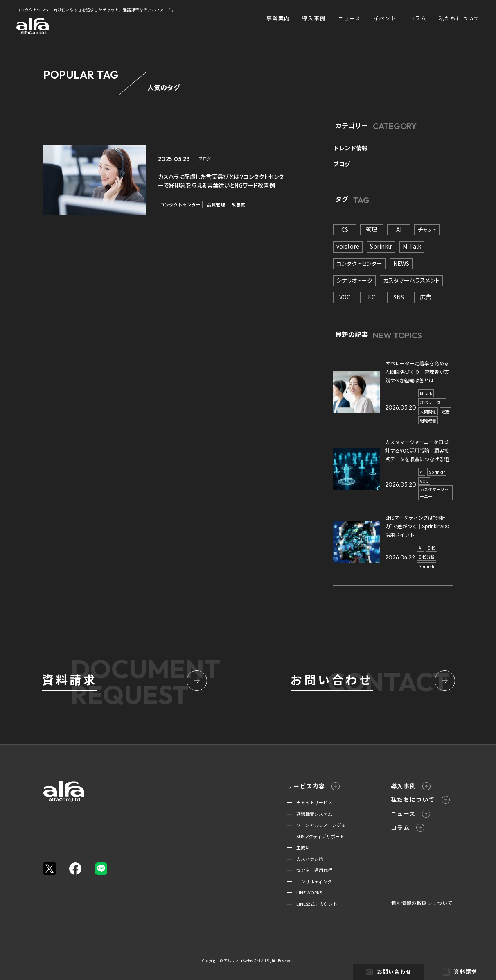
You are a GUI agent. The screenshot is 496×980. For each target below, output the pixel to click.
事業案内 (278, 18)
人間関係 (428, 411)
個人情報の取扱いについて (422, 903)
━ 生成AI (298, 847)
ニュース (349, 18)
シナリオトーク (354, 280)
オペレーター (432, 402)
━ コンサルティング (310, 881)
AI (399, 229)
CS (345, 229)
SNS (399, 297)
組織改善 (428, 420)
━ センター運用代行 (310, 870)
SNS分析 (427, 557)
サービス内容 (313, 786)
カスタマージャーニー (434, 493)
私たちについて (459, 18)
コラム (418, 18)
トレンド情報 (350, 148)
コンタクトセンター (180, 205)
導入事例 (314, 18)
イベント (385, 18)
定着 (446, 411)
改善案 (238, 205)
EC (372, 297)
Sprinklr (381, 246)
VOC (345, 297)
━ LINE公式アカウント (312, 904)
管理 (372, 229)
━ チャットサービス (310, 802)
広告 (426, 297)
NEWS (401, 263)
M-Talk (412, 246)
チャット (427, 229)
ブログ (205, 158)
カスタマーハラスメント (411, 280)
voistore (348, 246)
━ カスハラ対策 (305, 859)
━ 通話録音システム (310, 814)
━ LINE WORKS (305, 892)
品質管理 (216, 205)
